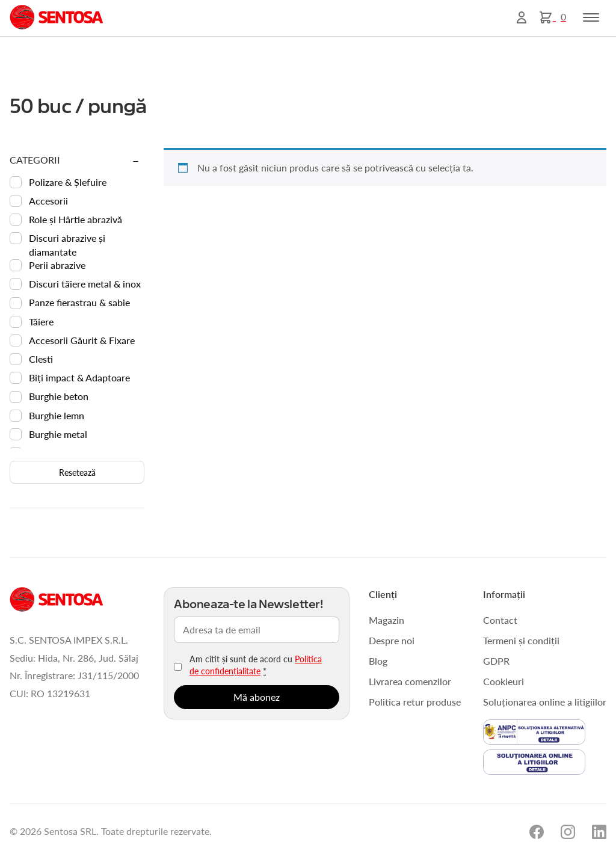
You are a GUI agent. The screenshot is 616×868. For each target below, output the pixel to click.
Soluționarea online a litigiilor (545, 702)
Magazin (387, 620)
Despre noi (392, 640)
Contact (500, 620)
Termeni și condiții (521, 640)
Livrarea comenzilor (410, 681)
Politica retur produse (415, 702)
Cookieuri (504, 681)
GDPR (496, 661)
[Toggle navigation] (591, 17)
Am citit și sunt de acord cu (256, 665)
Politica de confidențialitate (256, 665)
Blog (378, 661)
